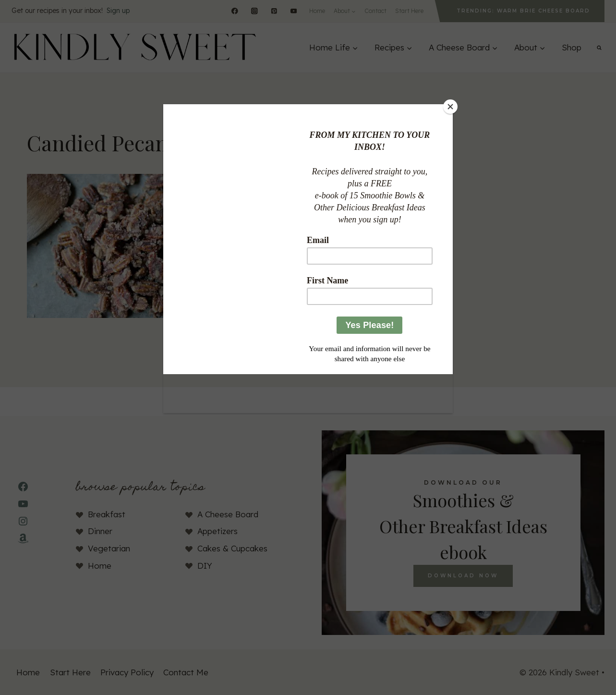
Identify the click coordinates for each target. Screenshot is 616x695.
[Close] (450, 107)
